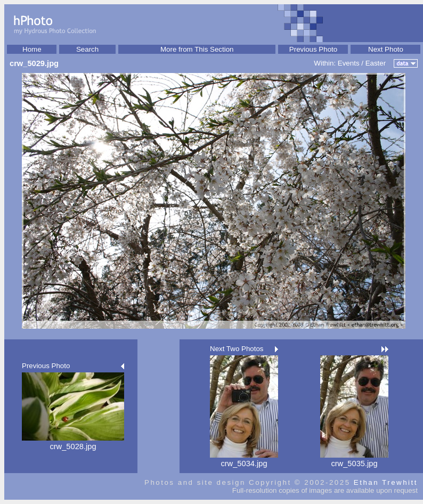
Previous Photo (313, 49)
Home (32, 49)
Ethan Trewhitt (386, 482)
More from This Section (197, 49)
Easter (376, 63)
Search (87, 49)
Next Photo (386, 49)
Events (349, 63)
